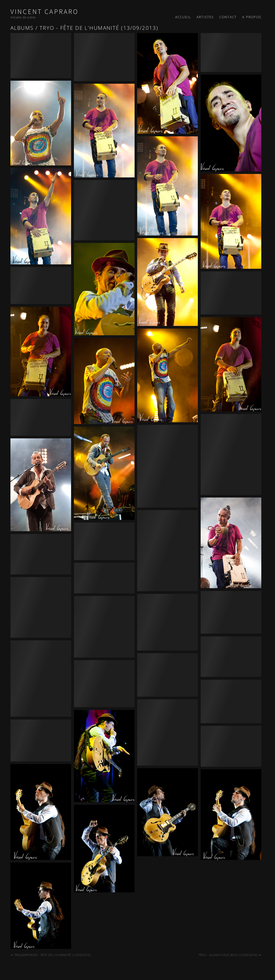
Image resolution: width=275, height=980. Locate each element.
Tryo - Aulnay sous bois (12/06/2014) (230, 955)
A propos (252, 17)
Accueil (183, 17)
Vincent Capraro (45, 12)
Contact (228, 17)
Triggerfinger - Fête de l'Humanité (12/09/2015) (51, 955)
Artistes (205, 17)
